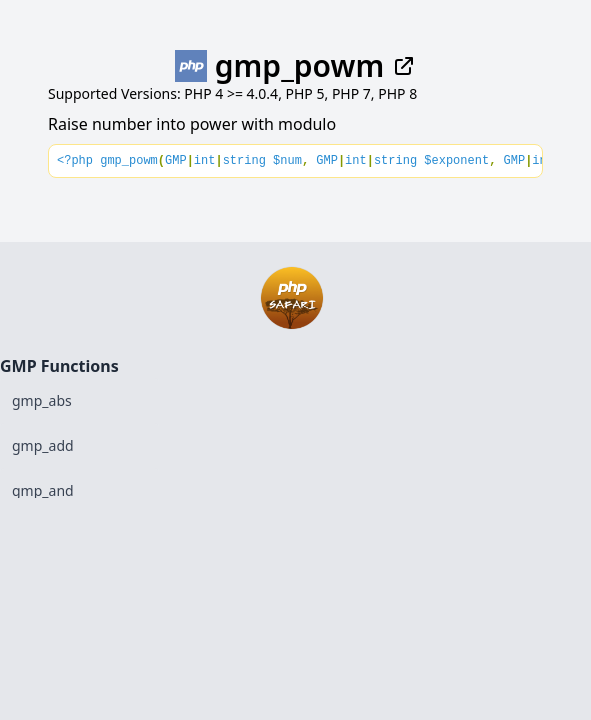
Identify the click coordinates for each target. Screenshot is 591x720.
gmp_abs (42, 400)
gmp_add (43, 445)
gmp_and (43, 490)
